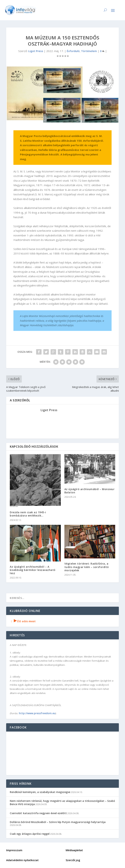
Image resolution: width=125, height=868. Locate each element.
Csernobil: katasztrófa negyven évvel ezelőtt (38, 813)
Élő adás (23, 621)
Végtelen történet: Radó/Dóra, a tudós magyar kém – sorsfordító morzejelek (87, 567)
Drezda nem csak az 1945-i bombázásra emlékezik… (28, 514)
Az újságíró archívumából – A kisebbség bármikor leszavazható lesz (33, 570)
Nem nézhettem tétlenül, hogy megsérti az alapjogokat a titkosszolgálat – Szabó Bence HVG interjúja (62, 802)
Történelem (89, 51)
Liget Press (36, 51)
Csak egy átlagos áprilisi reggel (30, 834)
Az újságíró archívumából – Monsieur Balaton (90, 491)
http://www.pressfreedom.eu (37, 713)
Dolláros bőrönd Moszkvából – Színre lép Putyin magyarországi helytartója (58, 822)
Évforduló (73, 51)
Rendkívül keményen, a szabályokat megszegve (40, 792)
